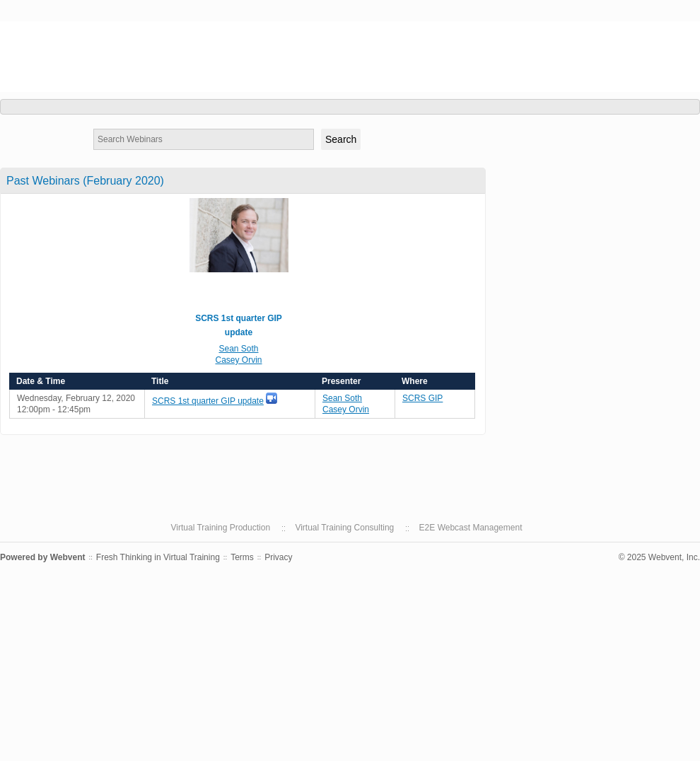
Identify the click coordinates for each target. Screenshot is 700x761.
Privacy (278, 557)
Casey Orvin (238, 360)
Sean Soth (238, 349)
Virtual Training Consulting (344, 528)
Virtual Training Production (221, 528)
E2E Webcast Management (471, 528)
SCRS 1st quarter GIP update (208, 401)
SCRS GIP (44, 34)
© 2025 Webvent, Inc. (659, 557)
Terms (242, 557)
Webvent (68, 557)
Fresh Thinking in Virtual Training (158, 557)
